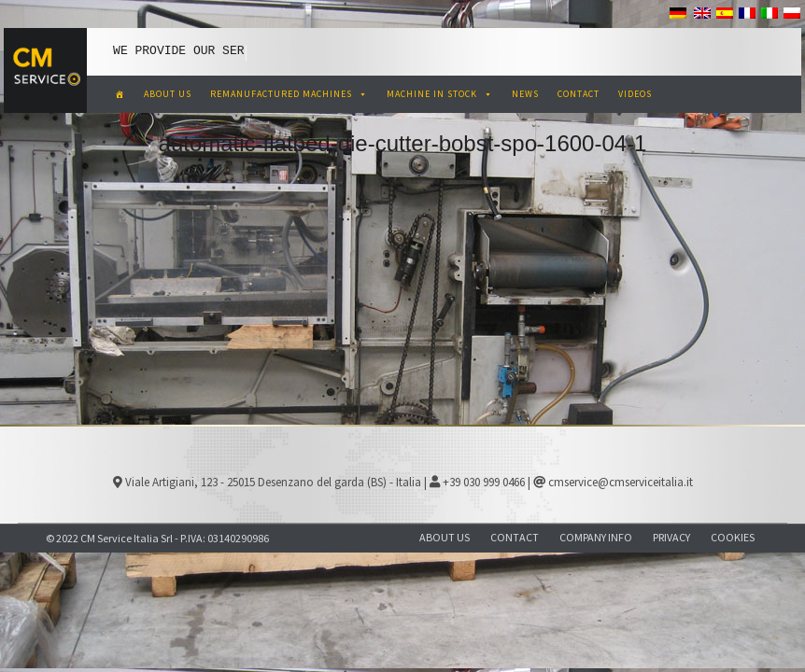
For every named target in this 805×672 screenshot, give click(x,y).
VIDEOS (635, 94)
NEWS (525, 94)
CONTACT (579, 94)
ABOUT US (168, 94)
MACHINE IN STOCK (440, 94)
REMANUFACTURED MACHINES (289, 94)
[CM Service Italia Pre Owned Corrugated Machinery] (120, 94)
